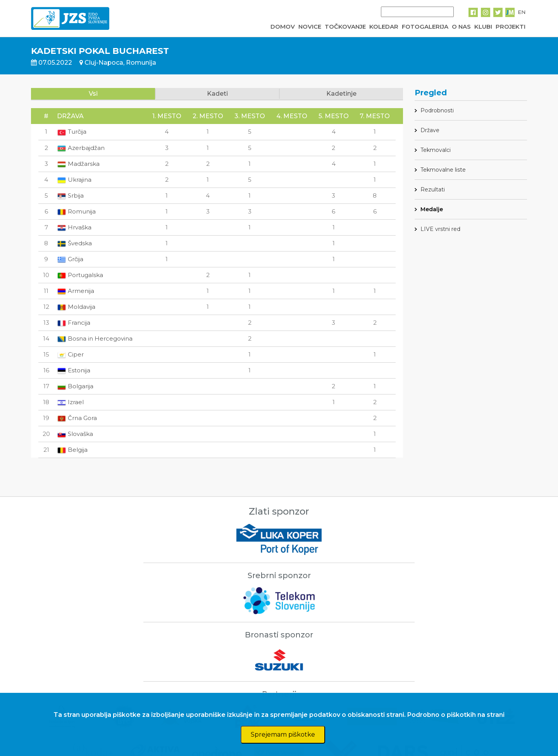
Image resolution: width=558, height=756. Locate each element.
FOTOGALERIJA (425, 27)
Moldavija (76, 307)
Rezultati (433, 189)
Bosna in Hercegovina (95, 338)
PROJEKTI (511, 27)
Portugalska (80, 275)
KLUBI (483, 27)
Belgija (72, 450)
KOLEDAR (384, 27)
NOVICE (310, 27)
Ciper (70, 354)
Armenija (76, 291)
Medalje (432, 209)
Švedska (74, 243)
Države (430, 130)
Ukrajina (74, 180)
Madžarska (78, 164)
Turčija (72, 132)
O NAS (461, 27)
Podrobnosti (437, 110)
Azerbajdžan (81, 148)
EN (522, 12)
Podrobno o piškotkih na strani (456, 715)
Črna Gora (77, 418)
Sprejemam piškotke (283, 734)
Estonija (74, 370)
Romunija (76, 211)
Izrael (70, 402)
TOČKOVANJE (345, 27)
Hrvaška (74, 227)
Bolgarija (75, 386)
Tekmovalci (436, 150)
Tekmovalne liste (443, 170)
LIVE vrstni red (440, 229)
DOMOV (283, 27)
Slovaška (75, 434)
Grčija (70, 259)
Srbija (70, 195)
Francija (74, 323)
